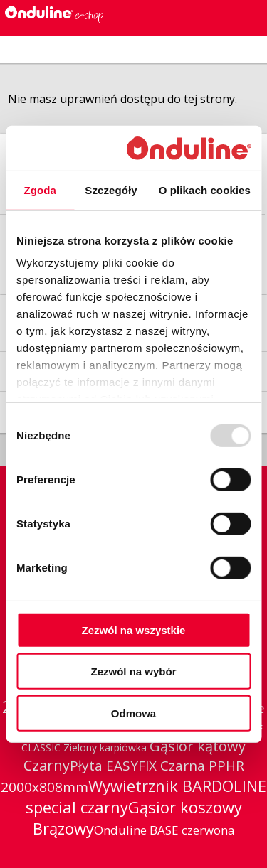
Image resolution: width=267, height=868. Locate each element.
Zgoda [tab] (40, 190)
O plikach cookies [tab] (205, 190)
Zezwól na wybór (133, 671)
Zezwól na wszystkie (134, 630)
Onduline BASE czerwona (164, 830)
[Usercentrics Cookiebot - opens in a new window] (188, 148)
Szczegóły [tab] (111, 190)
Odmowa (133, 713)
